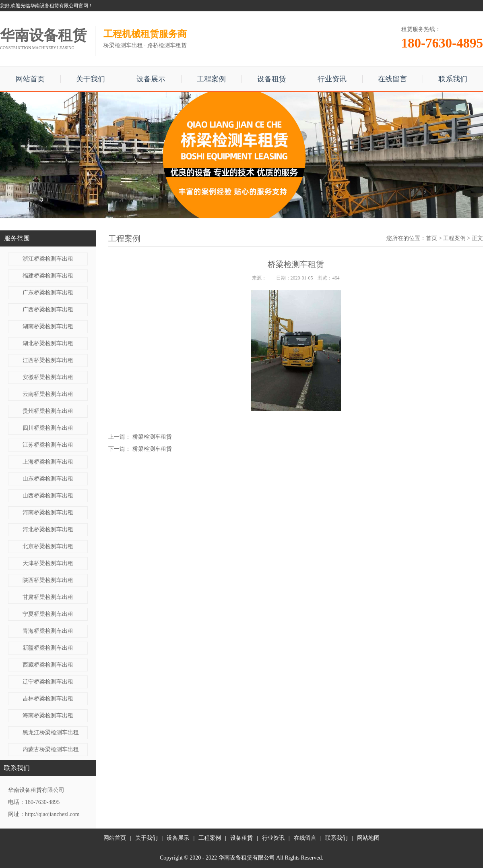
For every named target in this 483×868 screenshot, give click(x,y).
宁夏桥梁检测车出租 (48, 614)
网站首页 (30, 79)
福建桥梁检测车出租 (48, 276)
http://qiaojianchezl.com (52, 814)
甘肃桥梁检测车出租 (48, 597)
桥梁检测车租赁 (152, 437)
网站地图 (368, 838)
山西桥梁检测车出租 (48, 496)
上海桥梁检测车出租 (48, 462)
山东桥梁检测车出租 (48, 479)
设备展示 (151, 79)
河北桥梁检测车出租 (48, 529)
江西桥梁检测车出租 (48, 360)
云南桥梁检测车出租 (48, 394)
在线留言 (392, 79)
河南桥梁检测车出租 (48, 513)
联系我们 (453, 79)
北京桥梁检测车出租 (48, 546)
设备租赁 (272, 79)
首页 (431, 238)
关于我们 (91, 79)
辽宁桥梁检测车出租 (48, 682)
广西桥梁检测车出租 (48, 310)
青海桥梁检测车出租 (48, 631)
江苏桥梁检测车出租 (48, 445)
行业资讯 (332, 79)
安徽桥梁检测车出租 (48, 377)
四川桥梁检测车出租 (48, 428)
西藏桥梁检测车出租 (48, 665)
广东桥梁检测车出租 (48, 293)
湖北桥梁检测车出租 (48, 343)
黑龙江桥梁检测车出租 (51, 732)
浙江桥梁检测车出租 (48, 259)
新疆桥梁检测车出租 (48, 648)
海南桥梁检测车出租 (48, 716)
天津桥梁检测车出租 (48, 563)
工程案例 (211, 79)
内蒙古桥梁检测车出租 (51, 749)
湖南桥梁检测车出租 (48, 326)
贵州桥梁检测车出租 (48, 411)
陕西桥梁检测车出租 (48, 580)
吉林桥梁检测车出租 (48, 699)
